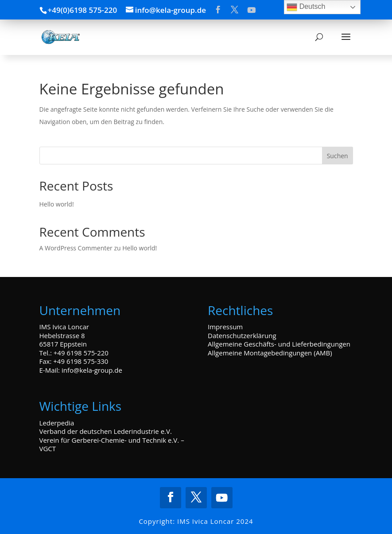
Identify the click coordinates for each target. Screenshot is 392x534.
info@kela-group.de (92, 370)
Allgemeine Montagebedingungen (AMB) (270, 353)
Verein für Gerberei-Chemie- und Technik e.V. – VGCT (112, 444)
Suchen (338, 156)
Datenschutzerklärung (242, 335)
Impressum (225, 327)
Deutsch (306, 7)
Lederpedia (57, 423)
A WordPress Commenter (76, 248)
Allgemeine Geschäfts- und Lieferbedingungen (279, 344)
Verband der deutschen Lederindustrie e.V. (106, 431)
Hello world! (57, 204)
